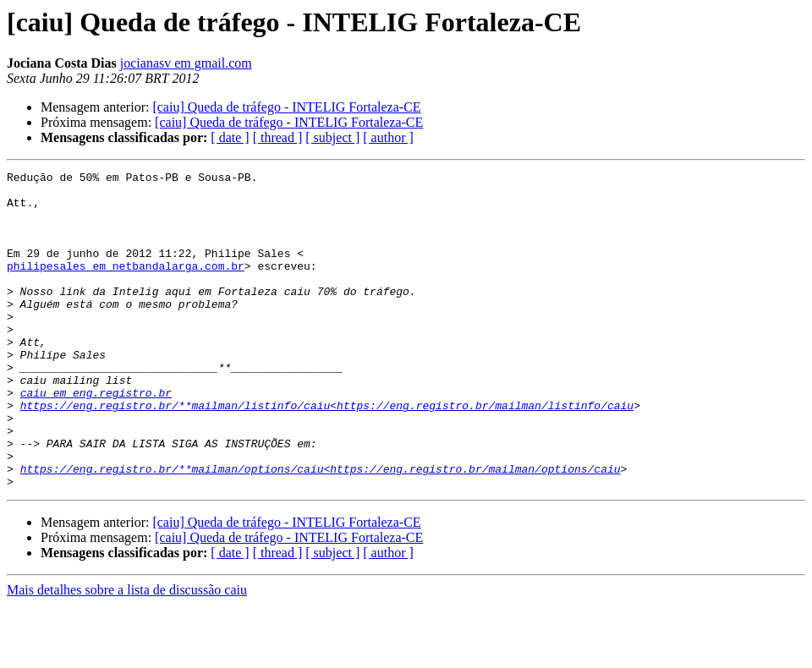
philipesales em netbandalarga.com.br (126, 286)
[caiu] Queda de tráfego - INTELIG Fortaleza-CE (286, 107)
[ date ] (230, 137)
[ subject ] (332, 137)
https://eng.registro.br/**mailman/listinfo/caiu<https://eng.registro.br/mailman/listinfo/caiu (327, 453)
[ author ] (388, 137)
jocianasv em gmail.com (186, 63)
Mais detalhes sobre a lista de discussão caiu (127, 653)
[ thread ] (278, 137)
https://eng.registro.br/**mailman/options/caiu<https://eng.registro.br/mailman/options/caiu (321, 529)
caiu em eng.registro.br (96, 438)
